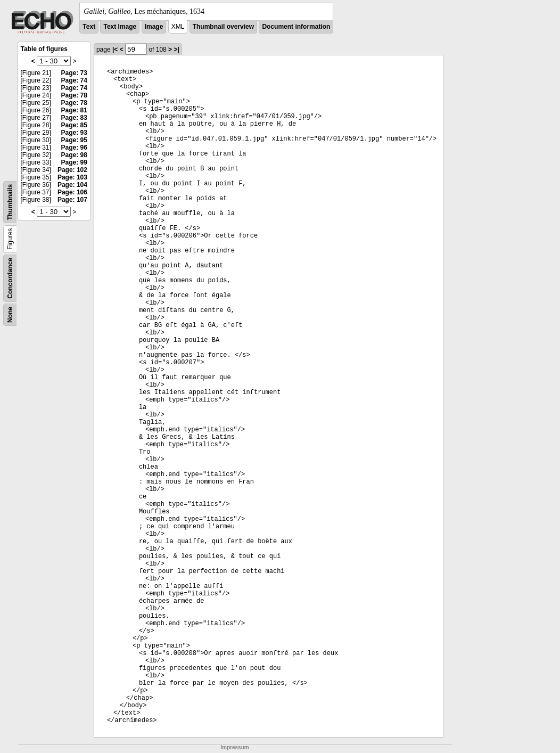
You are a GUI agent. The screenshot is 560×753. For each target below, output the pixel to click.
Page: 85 (74, 125)
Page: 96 (74, 148)
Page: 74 (74, 80)
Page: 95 (74, 140)
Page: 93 (74, 133)
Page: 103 (72, 177)
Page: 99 (74, 162)
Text (89, 27)
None (10, 315)
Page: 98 (74, 155)
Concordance (10, 278)
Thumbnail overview (223, 27)
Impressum (234, 747)
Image (154, 27)
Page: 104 (72, 185)
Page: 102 (72, 170)
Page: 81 (74, 110)
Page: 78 (74, 95)
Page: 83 (74, 118)
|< (115, 50)
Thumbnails (10, 202)
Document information (296, 27)
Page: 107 (72, 200)
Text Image (120, 27)
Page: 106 (72, 192)
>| (176, 50)
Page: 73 (74, 73)
